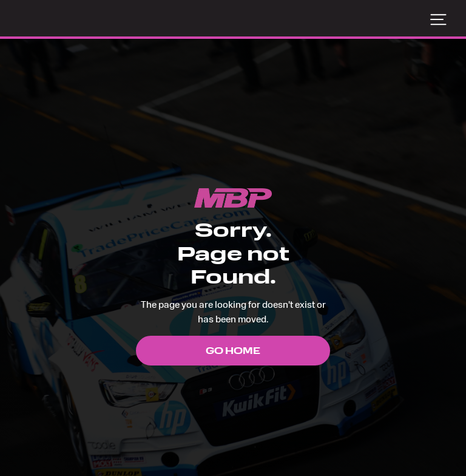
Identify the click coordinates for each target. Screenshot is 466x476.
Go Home (233, 351)
